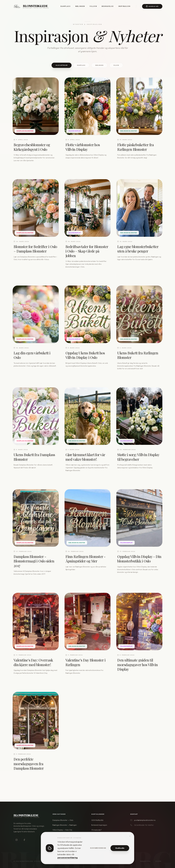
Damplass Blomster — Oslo (63, 820)
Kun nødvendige (98, 848)
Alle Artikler (62, 65)
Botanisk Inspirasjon (99, 825)
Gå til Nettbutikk (97, 820)
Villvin (93, 6)
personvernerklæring (68, 858)
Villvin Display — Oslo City (62, 830)
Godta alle (120, 848)
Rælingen (80, 6)
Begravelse (108, 6)
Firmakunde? (96, 830)
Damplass (66, 6)
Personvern (145, 861)
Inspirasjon (124, 6)
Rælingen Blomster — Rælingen (65, 825)
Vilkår (158, 861)
